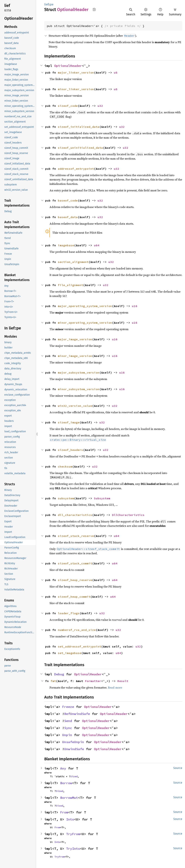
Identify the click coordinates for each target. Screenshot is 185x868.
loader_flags (69, 613)
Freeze (68, 707)
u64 (97, 245)
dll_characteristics (75, 515)
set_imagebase (70, 653)
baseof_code (68, 200)
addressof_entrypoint (76, 169)
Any (63, 768)
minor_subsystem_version (79, 389)
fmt (53, 681)
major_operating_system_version (85, 306)
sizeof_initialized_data (79, 127)
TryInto (73, 849)
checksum (65, 466)
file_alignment (70, 285)
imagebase (66, 245)
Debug (59, 674)
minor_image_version (75, 356)
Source (178, 768)
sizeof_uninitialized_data (80, 148)
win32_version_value (75, 406)
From (64, 812)
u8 (116, 72)
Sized (74, 776)
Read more (115, 687)
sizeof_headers (70, 450)
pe (52, 4)
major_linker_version (76, 72)
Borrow (66, 783)
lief (46, 4)
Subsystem (102, 498)
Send (68, 721)
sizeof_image (69, 422)
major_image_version (75, 339)
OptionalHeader (68, 66)
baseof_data (68, 217)
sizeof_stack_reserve (76, 536)
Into (70, 819)
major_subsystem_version (79, 372)
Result (123, 681)
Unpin (67, 735)
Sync (68, 728)
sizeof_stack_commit (75, 563)
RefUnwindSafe (77, 714)
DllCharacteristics (128, 515)
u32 (100, 106)
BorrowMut (69, 798)
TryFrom (73, 834)
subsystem (66, 498)
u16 (135, 306)
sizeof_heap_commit (74, 597)
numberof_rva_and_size (77, 630)
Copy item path (94, 9)
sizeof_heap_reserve (75, 580)
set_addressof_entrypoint (79, 646)
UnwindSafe (74, 749)
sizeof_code (68, 106)
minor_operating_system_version (85, 323)
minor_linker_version (76, 89)
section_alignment (73, 262)
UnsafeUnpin (73, 742)
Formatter (93, 681)
